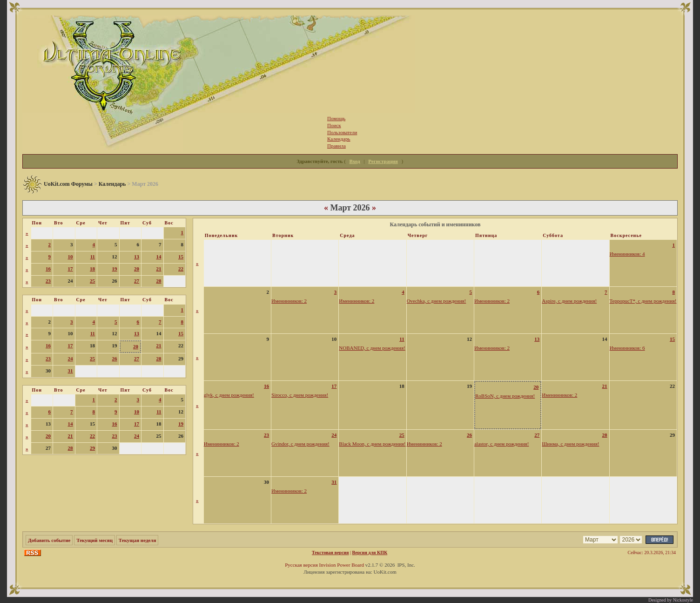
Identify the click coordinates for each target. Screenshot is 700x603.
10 (71, 257)
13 (137, 257)
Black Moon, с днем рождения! (372, 444)
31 (71, 371)
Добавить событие (49, 540)
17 (71, 269)
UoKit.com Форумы (68, 184)
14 (159, 257)
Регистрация (383, 161)
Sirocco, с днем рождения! (300, 395)
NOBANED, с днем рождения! (372, 348)
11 (93, 257)
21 (159, 269)
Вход (355, 161)
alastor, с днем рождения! (501, 444)
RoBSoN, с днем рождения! (505, 396)
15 (181, 257)
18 (92, 269)
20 (137, 269)
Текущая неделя (138, 540)
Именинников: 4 (627, 254)
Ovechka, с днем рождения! (437, 301)
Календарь (112, 184)
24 (71, 359)
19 (115, 269)
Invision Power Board (341, 565)
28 (159, 281)
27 (137, 281)
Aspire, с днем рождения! (569, 301)
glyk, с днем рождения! (229, 395)
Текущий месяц (94, 540)
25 (92, 281)
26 (115, 359)
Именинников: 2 (289, 301)
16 (48, 269)
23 (48, 281)
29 (92, 448)
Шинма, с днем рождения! (570, 444)
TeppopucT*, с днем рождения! (643, 301)
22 (181, 269)
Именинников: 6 (627, 348)
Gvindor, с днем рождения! (300, 444)
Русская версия (301, 565)
